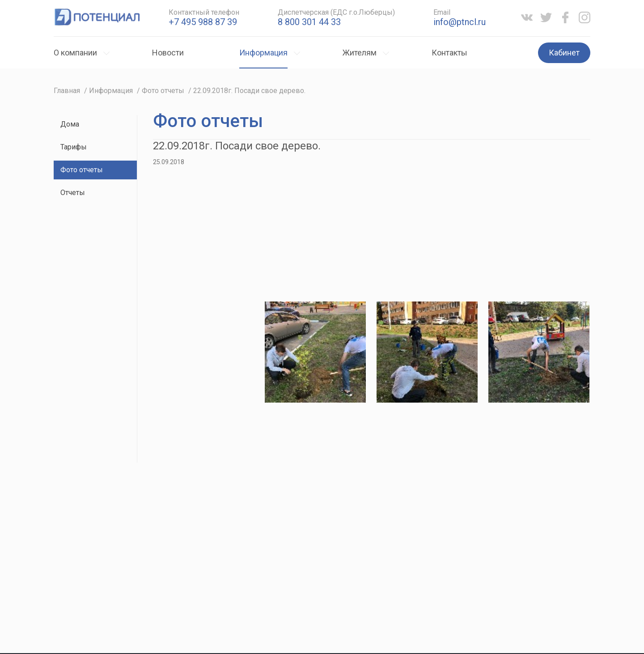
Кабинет (564, 53)
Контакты (449, 53)
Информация (263, 53)
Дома (70, 124)
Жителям (360, 53)
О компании (75, 53)
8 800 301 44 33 (309, 22)
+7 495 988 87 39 (203, 22)
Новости (168, 53)
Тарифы (74, 147)
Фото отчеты (82, 170)
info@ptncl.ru (460, 22)
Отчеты (73, 193)
